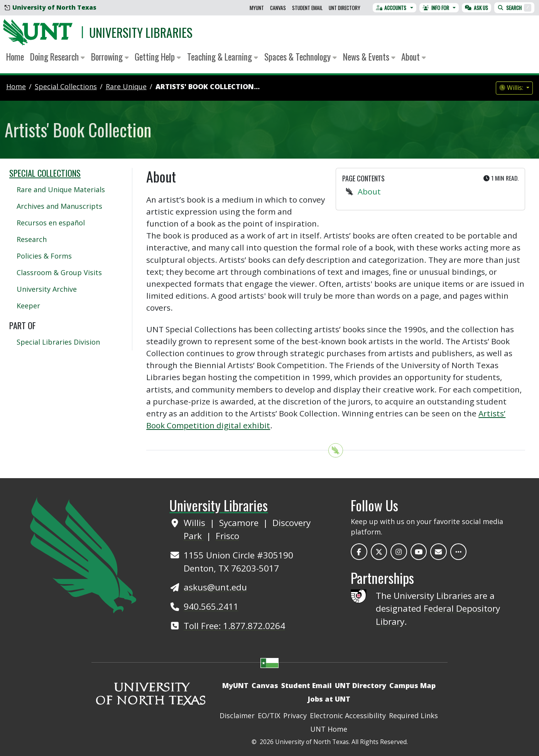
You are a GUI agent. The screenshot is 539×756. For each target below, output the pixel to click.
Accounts (391, 8)
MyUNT (257, 8)
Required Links (413, 715)
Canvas (278, 8)
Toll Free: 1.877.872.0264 (234, 626)
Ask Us (476, 8)
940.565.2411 (211, 606)
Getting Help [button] (158, 57)
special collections (66, 86)
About (369, 191)
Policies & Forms (44, 256)
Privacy (295, 715)
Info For (436, 8)
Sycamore (240, 523)
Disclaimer (237, 715)
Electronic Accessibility (348, 715)
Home (15, 57)
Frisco (227, 536)
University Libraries (141, 32)
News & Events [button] (369, 57)
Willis (196, 523)
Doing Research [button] (57, 57)
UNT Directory (345, 8)
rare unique (126, 86)
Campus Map (412, 685)
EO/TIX (269, 715)
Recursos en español (51, 223)
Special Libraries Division (58, 342)
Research (32, 239)
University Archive (47, 289)
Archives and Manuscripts (59, 206)
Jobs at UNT (329, 699)
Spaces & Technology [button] (301, 57)
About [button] (414, 57)
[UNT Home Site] (83, 554)
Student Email (307, 8)
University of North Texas (51, 7)
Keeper (28, 306)
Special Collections (45, 173)
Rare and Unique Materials (61, 189)
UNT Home (329, 729)
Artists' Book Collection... (208, 86)
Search (514, 8)
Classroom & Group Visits (59, 272)
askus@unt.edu (215, 587)
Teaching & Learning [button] (223, 57)
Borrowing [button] (110, 57)
